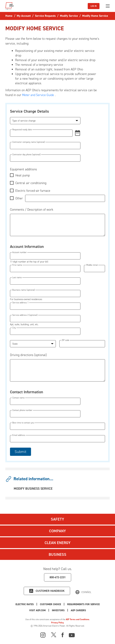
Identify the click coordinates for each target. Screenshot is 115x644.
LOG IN (94, 6)
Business (58, 554)
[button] (76, 133)
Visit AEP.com (37, 610)
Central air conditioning (31, 183)
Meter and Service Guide (39, 95)
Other (19, 198)
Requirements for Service (83, 604)
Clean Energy (58, 543)
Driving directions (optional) (28, 355)
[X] (54, 635)
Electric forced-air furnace (33, 191)
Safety (58, 519)
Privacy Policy (58, 623)
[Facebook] (63, 635)
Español (86, 592)
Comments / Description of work (32, 210)
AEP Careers (78, 610)
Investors (58, 610)
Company (58, 531)
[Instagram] (43, 635)
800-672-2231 (58, 577)
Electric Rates (25, 604)
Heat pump (23, 175)
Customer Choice (50, 604)
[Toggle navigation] (108, 6)
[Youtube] (72, 635)
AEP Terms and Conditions (78, 619)
